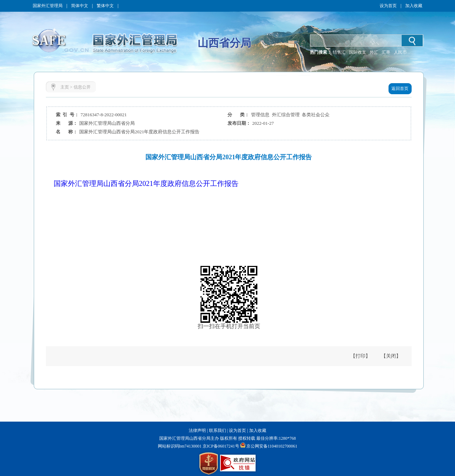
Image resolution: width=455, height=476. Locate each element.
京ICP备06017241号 (220, 446)
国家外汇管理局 (48, 6)
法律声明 (197, 430)
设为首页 (388, 6)
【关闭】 (391, 356)
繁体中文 (105, 6)
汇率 (386, 52)
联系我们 (218, 430)
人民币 (400, 52)
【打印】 (360, 356)
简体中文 (80, 6)
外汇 (374, 52)
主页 (65, 87)
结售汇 (339, 52)
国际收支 (358, 52)
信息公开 (82, 87)
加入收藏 (414, 6)
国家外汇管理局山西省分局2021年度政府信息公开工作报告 (146, 183)
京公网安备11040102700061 (272, 446)
